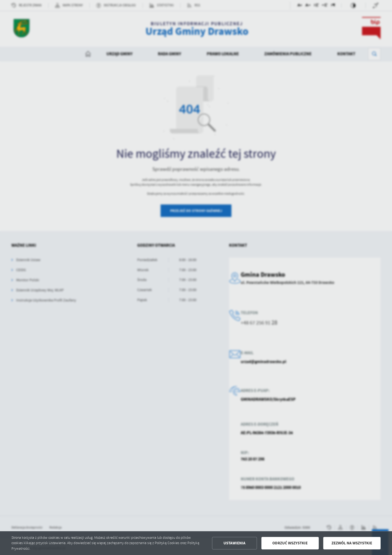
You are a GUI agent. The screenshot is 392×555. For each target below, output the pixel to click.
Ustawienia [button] (234, 543)
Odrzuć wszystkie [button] (290, 543)
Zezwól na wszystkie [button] (352, 543)
